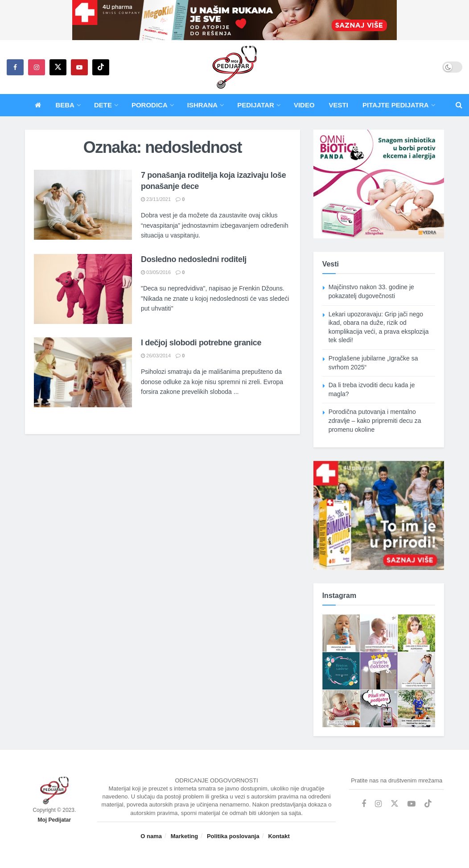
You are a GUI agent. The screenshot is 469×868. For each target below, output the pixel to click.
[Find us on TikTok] (101, 67)
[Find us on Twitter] (58, 67)
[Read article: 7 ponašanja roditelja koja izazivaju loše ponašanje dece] (83, 205)
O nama (151, 836)
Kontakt (279, 836)
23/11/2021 (156, 199)
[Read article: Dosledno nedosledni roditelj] (83, 289)
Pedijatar (256, 105)
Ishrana (202, 105)
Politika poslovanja (233, 836)
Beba (65, 105)
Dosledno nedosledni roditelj (194, 259)
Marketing (184, 836)
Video (304, 105)
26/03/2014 (156, 356)
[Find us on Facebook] (15, 67)
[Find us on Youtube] (79, 67)
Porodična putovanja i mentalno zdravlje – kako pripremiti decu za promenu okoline (375, 420)
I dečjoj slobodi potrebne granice (201, 343)
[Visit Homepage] (234, 67)
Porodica (150, 105)
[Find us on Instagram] (37, 67)
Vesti (339, 105)
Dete (103, 105)
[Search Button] (459, 105)
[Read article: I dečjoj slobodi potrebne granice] (83, 372)
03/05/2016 (156, 272)
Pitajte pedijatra (396, 105)
